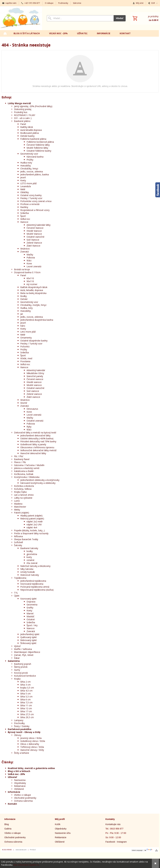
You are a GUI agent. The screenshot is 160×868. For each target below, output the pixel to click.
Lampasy (19, 720)
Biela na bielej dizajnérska (33, 293)
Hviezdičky (26, 166)
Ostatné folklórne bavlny (39, 151)
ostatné (30, 560)
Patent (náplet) (22, 513)
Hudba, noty (26, 308)
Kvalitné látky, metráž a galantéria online (31, 768)
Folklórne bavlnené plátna (33, 139)
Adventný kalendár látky (39, 225)
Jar (22, 314)
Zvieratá (24, 252)
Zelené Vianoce (34, 243)
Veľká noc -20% (16, 774)
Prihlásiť (33, 850)
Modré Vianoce (34, 234)
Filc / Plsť (19, 456)
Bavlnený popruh (23, 664)
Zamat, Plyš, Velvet (24, 655)
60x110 (30, 278)
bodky (30, 551)
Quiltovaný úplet (29, 637)
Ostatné (31, 619)
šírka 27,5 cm (27, 714)
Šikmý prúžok (21, 667)
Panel (23, 124)
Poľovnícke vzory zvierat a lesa (36, 201)
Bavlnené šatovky (29, 548)
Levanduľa (26, 186)
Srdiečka (25, 213)
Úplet (17, 596)
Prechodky (19, 723)
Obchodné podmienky (25, 798)
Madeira (18, 504)
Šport (23, 216)
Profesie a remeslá (30, 204)
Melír (23, 189)
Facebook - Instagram (116, 842)
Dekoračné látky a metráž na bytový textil (35, 433)
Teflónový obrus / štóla (32, 747)
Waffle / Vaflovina (23, 649)
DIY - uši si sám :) (23, 118)
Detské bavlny (27, 136)
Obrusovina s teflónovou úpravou (37, 447)
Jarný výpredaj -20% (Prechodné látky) (33, 106)
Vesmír (24, 403)
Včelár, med (26, 358)
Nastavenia (20, 780)
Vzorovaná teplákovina (32, 584)
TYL (16, 593)
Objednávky (20, 783)
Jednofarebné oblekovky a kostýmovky (40, 480)
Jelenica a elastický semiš (27, 468)
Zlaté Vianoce (33, 246)
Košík (58, 824)
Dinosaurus (32, 409)
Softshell (18, 542)
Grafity (30, 608)
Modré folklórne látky (37, 148)
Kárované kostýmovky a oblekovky (38, 483)
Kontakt (12, 804)
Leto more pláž (28, 332)
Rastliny (24, 207)
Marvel (30, 613)
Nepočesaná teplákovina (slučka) (37, 590)
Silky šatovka (27, 569)
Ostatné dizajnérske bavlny (34, 341)
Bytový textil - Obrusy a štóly (24, 732)
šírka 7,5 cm (26, 702)
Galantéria (14, 661)
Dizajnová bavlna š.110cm (27, 272)
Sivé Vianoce (33, 240)
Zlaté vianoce (33, 397)
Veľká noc (25, 219)
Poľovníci (25, 346)
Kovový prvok (21, 673)
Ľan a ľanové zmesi (24, 495)
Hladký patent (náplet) (31, 516)
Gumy (17, 670)
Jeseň (23, 177)
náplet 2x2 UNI (34, 524)
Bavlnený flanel (22, 459)
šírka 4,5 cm (26, 691)
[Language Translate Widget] (139, 850)
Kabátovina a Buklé (24, 471)
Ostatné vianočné (35, 237)
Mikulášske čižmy (35, 373)
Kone (29, 263)
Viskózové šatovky (30, 575)
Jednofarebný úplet (30, 634)
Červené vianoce (35, 379)
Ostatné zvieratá (35, 421)
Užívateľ (12, 777)
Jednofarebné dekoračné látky (35, 435)
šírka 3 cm (25, 685)
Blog (7, 824)
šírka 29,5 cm (27, 717)
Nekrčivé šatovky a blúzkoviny (35, 566)
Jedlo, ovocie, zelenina (32, 171)
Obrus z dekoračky (30, 744)
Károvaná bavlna (35, 157)
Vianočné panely (35, 376)
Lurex (17, 501)
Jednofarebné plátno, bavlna (35, 174)
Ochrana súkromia (23, 801)
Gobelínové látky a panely (33, 444)
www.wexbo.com (21, 850)
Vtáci (29, 260)
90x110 (30, 281)
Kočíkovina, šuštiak (24, 474)
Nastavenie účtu (63, 833)
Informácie (14, 792)
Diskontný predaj (23, 109)
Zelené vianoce (34, 394)
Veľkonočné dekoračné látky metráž (38, 450)
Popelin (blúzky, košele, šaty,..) (29, 530)
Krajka (17, 679)
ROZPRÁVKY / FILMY (25, 115)
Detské (24, 299)
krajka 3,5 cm (27, 688)
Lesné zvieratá (34, 266)
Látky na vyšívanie (23, 498)
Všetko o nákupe (22, 795)
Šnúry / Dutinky (22, 726)
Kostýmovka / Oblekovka (27, 477)
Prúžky (30, 160)
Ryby (29, 427)
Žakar (17, 658)
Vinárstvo (25, 249)
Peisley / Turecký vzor (31, 198)
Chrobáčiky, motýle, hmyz (33, 305)
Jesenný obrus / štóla (31, 738)
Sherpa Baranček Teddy (26, 539)
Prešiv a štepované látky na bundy (31, 533)
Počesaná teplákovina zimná (35, 587)
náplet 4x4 (32, 527)
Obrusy (18, 735)
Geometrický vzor (29, 154)
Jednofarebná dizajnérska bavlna (37, 320)
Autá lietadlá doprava (31, 130)
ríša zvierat (32, 563)
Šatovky (18, 545)
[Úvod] (21, 18)
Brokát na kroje (22, 269)
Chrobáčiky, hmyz (29, 169)
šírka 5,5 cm (26, 697)
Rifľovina (18, 536)
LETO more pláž (29, 183)
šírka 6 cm (25, 699)
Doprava (31, 602)
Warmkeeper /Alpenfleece (27, 652)
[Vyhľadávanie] (80, 18)
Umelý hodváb (28, 572)
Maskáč (30, 616)
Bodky (24, 296)
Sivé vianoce (33, 391)
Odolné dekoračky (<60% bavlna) (37, 438)
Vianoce (24, 222)
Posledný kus (21, 112)
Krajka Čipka (20, 492)
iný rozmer (32, 284)
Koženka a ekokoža (24, 486)
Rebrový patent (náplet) (32, 519)
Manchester (20, 507)
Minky (17, 510)
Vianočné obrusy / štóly (32, 750)
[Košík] (145, 18)
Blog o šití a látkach (19, 771)
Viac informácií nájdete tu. (26, 865)
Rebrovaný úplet (29, 640)
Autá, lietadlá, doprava (32, 290)
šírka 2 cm (25, 682)
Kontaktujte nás (113, 824)
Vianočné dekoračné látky (33, 453)
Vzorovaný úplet (28, 599)
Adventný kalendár (36, 370)
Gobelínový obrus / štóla (33, 741)
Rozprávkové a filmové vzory (35, 210)
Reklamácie (20, 786)
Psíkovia (31, 258)
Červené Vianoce (35, 228)
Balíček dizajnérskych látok (34, 287)
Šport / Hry (32, 625)
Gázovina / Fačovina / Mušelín (29, 465)
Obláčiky (25, 192)
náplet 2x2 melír (35, 522)
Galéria (8, 829)
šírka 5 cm (25, 694)
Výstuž (17, 646)
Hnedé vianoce (34, 382)
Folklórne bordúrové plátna (40, 142)
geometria (32, 554)
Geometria (32, 605)
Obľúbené (19, 789)
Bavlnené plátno (22, 121)
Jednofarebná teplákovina (33, 581)
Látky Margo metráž (19, 103)
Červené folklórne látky (38, 145)
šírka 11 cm (26, 705)
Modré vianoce (34, 385)
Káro (23, 326)
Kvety (23, 180)
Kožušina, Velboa (23, 489)
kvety (29, 557)
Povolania (25, 361)
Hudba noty (26, 163)
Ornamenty (26, 338)
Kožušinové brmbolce (25, 676)
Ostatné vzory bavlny (31, 195)
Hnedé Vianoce (34, 231)
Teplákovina (20, 578)
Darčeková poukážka (20, 729)
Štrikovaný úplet (28, 643)
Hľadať (120, 18)
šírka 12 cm (26, 708)
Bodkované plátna (30, 133)
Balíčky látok (27, 127)
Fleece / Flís (20, 462)
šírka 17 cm (26, 711)
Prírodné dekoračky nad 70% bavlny (38, 441)
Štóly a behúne (22, 753)
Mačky (30, 255)
